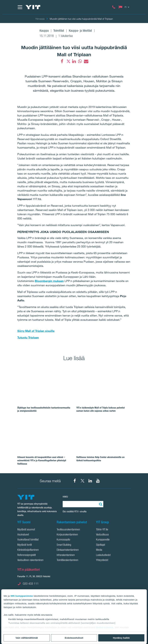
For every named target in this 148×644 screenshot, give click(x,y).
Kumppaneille (103, 540)
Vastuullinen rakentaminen (30, 560)
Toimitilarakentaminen (67, 560)
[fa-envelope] (86, 61)
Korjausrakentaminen (67, 535)
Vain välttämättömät (27, 638)
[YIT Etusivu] (33, 7)
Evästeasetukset (74, 638)
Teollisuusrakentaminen (68, 530)
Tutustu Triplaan (28, 337)
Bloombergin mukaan (49, 281)
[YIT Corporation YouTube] (98, 481)
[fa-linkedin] (74, 61)
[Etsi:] (100, 504)
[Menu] (20, 7)
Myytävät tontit (25, 545)
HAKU (65, 497)
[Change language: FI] (125, 7)
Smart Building (64, 545)
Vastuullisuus (102, 535)
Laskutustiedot (103, 555)
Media (99, 550)
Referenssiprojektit (27, 555)
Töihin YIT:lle (102, 530)
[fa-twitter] (68, 61)
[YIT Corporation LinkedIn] (90, 481)
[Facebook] (62, 61)
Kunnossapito (63, 540)
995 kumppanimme (22, 596)
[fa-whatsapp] (80, 61)
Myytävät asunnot (26, 530)
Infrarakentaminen (66, 555)
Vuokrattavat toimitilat (28, 540)
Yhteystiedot (102, 560)
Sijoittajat (101, 545)
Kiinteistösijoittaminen (28, 550)
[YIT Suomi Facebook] (75, 481)
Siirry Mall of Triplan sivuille (36, 331)
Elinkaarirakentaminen (68, 550)
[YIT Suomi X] (83, 481)
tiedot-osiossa (105, 627)
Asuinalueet (23, 535)
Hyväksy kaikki (121, 638)
